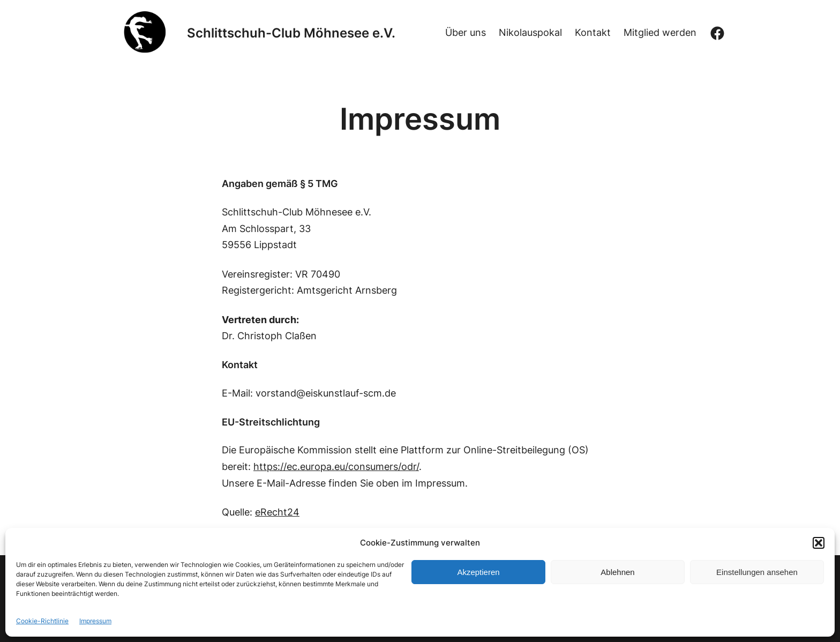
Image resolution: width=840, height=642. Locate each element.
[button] (819, 543)
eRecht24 (277, 512)
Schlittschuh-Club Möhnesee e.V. (291, 33)
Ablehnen (617, 572)
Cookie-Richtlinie (42, 621)
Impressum (95, 621)
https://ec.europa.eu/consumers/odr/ (336, 466)
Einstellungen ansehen (757, 572)
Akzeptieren (478, 572)
